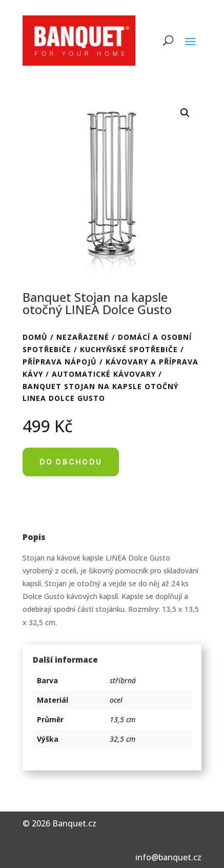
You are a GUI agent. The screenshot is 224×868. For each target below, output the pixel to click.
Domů (35, 337)
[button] (185, 113)
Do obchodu (71, 462)
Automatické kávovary (104, 374)
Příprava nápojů (60, 362)
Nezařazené (83, 337)
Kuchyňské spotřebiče (129, 349)
